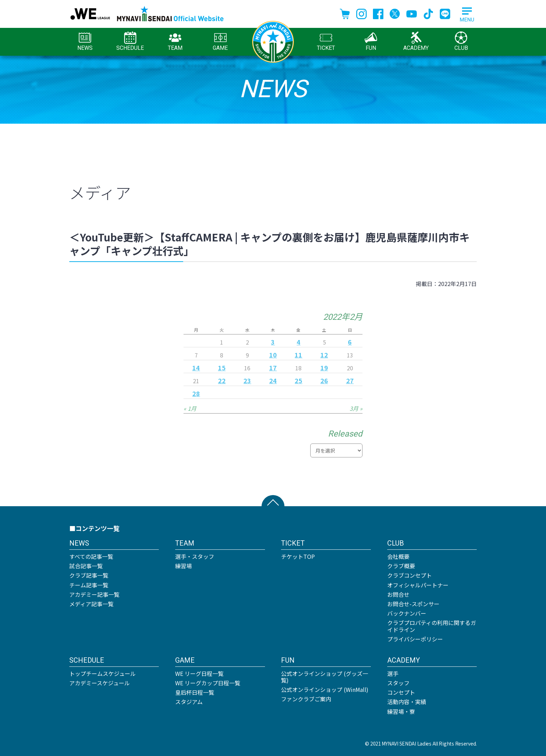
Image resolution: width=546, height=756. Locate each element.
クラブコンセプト (409, 575)
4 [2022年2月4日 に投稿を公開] (299, 342)
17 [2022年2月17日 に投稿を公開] (273, 368)
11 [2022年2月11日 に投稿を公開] (298, 355)
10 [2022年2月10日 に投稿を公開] (273, 355)
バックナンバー (407, 613)
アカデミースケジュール (100, 683)
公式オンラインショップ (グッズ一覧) (325, 677)
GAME (220, 41)
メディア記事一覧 (91, 604)
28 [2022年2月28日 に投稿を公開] (196, 393)
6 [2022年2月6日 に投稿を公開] (350, 342)
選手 (393, 673)
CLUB (461, 41)
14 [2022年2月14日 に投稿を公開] (196, 368)
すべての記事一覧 (91, 556)
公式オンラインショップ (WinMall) (325, 689)
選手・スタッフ (195, 556)
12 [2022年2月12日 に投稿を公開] (324, 355)
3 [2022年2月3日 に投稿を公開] (273, 342)
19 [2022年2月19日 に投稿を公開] (324, 368)
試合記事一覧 (86, 566)
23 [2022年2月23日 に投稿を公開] (247, 380)
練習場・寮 (401, 711)
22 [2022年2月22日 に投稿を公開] (222, 380)
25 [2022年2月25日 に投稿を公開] (298, 380)
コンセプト (401, 692)
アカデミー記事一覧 (94, 594)
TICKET (326, 41)
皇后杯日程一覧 (195, 692)
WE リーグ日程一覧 (199, 673)
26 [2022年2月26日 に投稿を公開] (324, 380)
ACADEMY (416, 41)
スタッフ (398, 683)
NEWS (85, 41)
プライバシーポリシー (415, 639)
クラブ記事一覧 (89, 575)
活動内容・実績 (407, 702)
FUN (371, 41)
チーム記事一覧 (89, 585)
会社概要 (398, 556)
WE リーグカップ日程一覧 (208, 683)
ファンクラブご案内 (306, 699)
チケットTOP (298, 556)
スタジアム (189, 702)
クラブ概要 (401, 566)
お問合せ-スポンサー (413, 604)
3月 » (356, 408)
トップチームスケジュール (103, 673)
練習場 (184, 566)
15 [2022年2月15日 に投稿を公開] (222, 368)
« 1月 (190, 408)
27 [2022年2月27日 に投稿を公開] (350, 380)
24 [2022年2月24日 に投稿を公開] (273, 380)
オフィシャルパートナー (418, 585)
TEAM (175, 41)
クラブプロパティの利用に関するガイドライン (432, 626)
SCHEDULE (130, 41)
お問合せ (398, 594)
